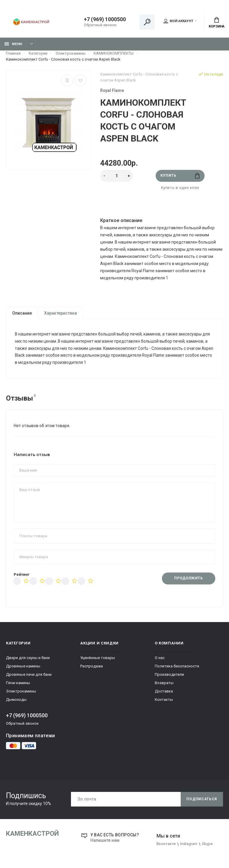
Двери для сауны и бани (28, 659)
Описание (22, 313)
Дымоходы (16, 701)
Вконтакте (166, 845)
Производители (169, 676)
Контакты (164, 701)
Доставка (164, 692)
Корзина (217, 23)
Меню (13, 44)
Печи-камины (18, 684)
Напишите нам (105, 841)
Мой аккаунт (178, 21)
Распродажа (92, 667)
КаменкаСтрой (32, 835)
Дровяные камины (23, 667)
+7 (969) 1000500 (105, 20)
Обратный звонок (100, 25)
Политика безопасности (177, 667)
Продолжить (188, 580)
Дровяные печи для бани (29, 676)
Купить (180, 176)
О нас (160, 659)
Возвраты (164, 684)
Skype (207, 845)
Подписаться (202, 800)
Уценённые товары (98, 659)
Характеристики (61, 313)
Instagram (189, 845)
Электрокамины (21, 692)
